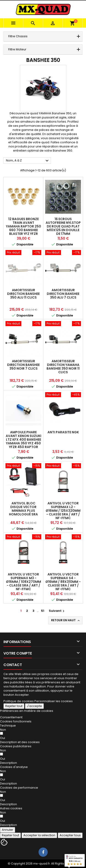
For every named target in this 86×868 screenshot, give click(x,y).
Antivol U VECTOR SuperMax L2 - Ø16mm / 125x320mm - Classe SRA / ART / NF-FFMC (63, 511)
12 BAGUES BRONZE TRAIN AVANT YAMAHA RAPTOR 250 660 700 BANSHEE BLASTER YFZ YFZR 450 (24, 228)
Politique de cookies (19, 701)
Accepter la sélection (39, 835)
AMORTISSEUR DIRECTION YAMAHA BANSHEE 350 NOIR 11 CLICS (63, 367)
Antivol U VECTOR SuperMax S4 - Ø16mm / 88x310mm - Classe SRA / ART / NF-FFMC (63, 582)
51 (43, 611)
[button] (20, 742)
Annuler (8, 830)
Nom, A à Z (28, 161)
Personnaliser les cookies (54, 701)
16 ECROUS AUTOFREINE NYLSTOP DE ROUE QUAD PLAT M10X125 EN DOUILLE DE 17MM (63, 226)
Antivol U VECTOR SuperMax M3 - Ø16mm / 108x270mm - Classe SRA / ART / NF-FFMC (24, 582)
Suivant (57, 611)
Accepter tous (70, 835)
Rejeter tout (14, 706)
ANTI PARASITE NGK (63, 432)
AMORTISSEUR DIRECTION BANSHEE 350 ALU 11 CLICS (23, 294)
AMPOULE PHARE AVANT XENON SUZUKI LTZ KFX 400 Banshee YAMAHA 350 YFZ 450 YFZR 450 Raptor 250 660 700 (24, 441)
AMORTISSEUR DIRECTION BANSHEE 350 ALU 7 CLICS (63, 294)
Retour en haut (66, 620)
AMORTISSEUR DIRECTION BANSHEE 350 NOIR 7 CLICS (23, 365)
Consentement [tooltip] (11, 717)
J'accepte (34, 706)
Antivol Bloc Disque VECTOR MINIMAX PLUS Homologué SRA (23, 509)
